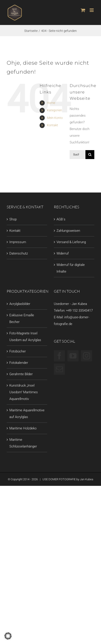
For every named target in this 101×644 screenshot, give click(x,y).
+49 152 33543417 (79, 311)
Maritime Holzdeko (23, 428)
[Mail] (59, 369)
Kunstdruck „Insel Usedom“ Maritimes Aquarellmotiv (24, 392)
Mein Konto (55, 118)
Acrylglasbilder (20, 304)
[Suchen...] (78, 155)
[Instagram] (87, 356)
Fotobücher (18, 351)
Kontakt (53, 125)
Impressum (18, 242)
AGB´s (61, 219)
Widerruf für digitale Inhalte (71, 268)
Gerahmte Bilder (21, 374)
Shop (13, 219)
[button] (8, 636)
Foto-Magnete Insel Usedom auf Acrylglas (25, 337)
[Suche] (90, 155)
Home (51, 103)
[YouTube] (73, 356)
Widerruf (63, 253)
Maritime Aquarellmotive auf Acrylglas (27, 414)
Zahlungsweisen (68, 231)
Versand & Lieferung (71, 242)
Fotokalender (19, 363)
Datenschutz (19, 253)
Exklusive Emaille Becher (22, 319)
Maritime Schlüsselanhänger (23, 443)
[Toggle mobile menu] (92, 10)
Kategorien (55, 110)
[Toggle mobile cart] (83, 10)
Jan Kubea (87, 479)
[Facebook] (59, 356)
